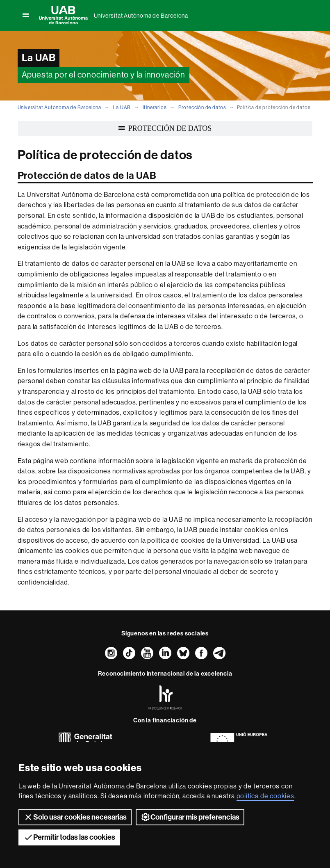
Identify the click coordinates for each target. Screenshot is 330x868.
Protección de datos (202, 107)
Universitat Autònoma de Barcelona (141, 16)
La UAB (122, 107)
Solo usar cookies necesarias (75, 817)
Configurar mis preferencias (190, 817)
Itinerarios (155, 107)
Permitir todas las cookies (69, 837)
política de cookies (265, 796)
